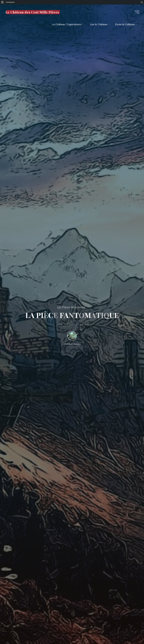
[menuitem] (2, 2)
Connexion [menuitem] (10, 2)
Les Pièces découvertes (71, 307)
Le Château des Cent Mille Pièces (32, 12)
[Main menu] (137, 12)
